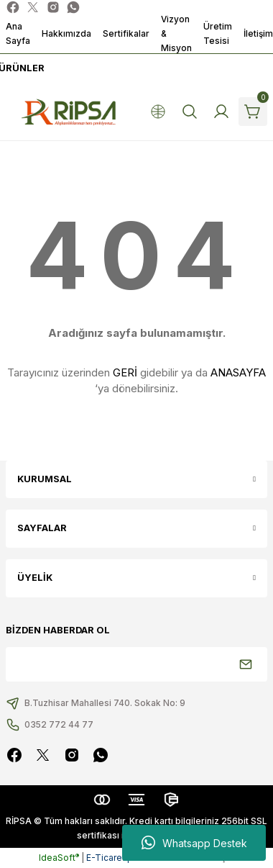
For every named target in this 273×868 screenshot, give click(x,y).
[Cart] (253, 112)
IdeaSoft (59, 858)
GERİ (125, 372)
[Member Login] (221, 112)
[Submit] (246, 664)
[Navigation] (20, 68)
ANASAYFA (238, 372)
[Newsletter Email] (136, 664)
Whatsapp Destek (194, 843)
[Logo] (69, 112)
